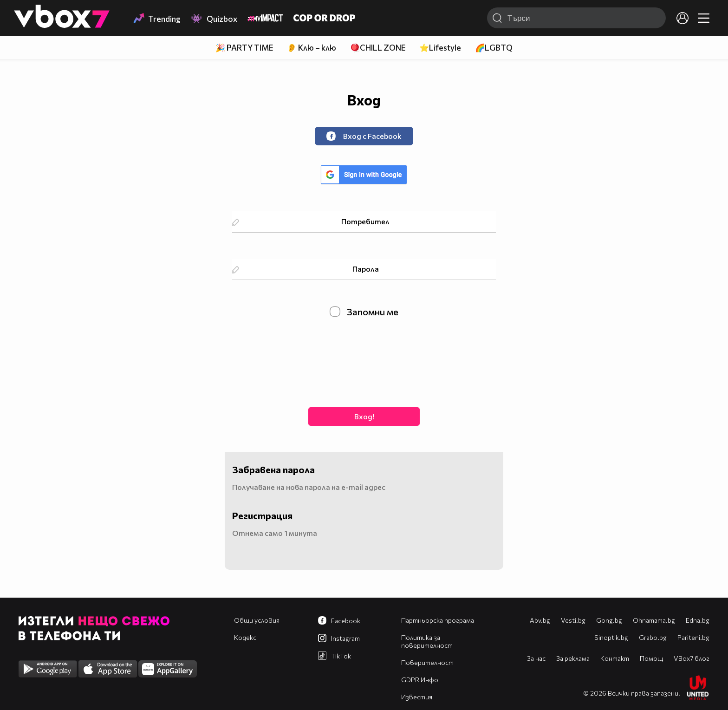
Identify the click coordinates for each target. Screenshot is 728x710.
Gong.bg (609, 620)
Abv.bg (540, 620)
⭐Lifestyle (440, 48)
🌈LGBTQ (494, 48)
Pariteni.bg (693, 637)
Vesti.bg (573, 620)
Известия (417, 697)
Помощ (651, 658)
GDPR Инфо (420, 680)
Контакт (615, 658)
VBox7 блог (692, 658)
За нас (536, 658)
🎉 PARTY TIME (244, 48)
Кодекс (245, 637)
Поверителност (427, 662)
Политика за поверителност (427, 641)
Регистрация (262, 515)
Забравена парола (273, 469)
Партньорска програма (438, 620)
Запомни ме (364, 312)
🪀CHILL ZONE (378, 48)
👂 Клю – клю (312, 48)
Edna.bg (698, 620)
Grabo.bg (653, 637)
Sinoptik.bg (611, 637)
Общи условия (257, 620)
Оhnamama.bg (654, 620)
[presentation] (364, 361)
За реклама (573, 658)
